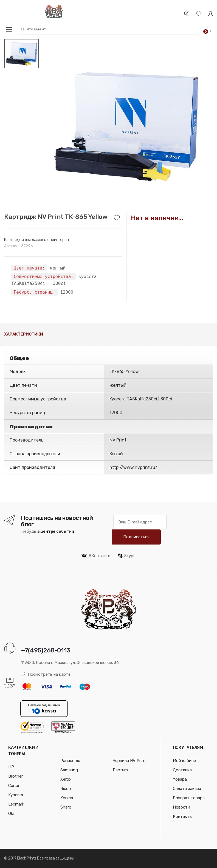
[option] (126, 126)
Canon (14, 786)
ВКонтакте (96, 556)
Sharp (66, 807)
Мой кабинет (186, 761)
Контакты (183, 817)
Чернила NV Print (129, 761)
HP (11, 767)
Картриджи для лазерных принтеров (36, 240)
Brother (15, 776)
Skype (127, 556)
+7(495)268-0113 (46, 650)
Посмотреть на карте (46, 674)
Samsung (69, 770)
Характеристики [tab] (24, 334)
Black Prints (27, 858)
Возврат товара (189, 798)
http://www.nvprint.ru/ (133, 467)
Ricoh (66, 789)
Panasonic (70, 761)
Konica (67, 798)
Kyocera (16, 795)
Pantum (120, 770)
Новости (181, 807)
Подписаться (136, 537)
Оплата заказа (187, 789)
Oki (11, 813)
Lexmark (16, 804)
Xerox (66, 779)
